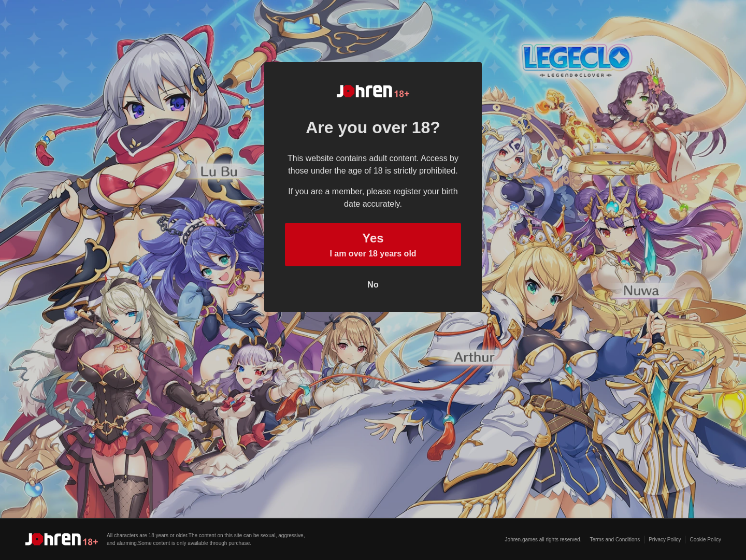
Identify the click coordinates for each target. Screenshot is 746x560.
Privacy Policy (665, 540)
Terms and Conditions (615, 540)
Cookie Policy (705, 540)
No (373, 285)
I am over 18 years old (373, 243)
